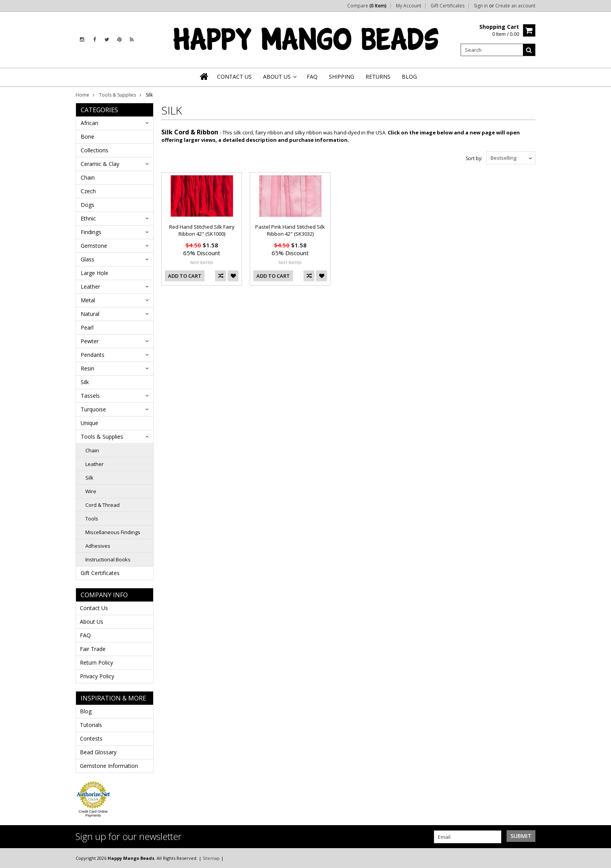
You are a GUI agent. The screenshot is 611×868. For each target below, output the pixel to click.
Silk (85, 382)
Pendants (93, 355)
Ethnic (88, 218)
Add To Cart (185, 276)
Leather (90, 287)
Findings (91, 232)
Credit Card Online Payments (93, 813)
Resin (87, 368)
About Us (92, 622)
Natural (90, 314)
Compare (367, 6)
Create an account (515, 6)
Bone (87, 137)
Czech (88, 191)
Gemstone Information (109, 766)
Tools (92, 519)
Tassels (90, 396)
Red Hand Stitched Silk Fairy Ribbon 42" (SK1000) (202, 230)
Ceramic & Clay (100, 164)
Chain (88, 177)
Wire (91, 491)
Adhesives (98, 546)
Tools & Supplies (117, 95)
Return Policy (96, 662)
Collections (94, 150)
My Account (409, 6)
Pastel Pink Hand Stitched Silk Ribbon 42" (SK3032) (290, 230)
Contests (91, 738)
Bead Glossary (98, 752)
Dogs (87, 205)
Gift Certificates (448, 6)
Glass (87, 259)
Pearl (87, 327)
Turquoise (93, 409)
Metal (88, 300)
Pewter (90, 341)
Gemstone (94, 246)
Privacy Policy (97, 676)
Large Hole (94, 273)
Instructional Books (108, 559)
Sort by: (474, 158)
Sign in (481, 6)
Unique (89, 423)
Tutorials (91, 725)
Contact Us (94, 608)
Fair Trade (93, 649)
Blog (86, 711)
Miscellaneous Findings (113, 532)
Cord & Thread (102, 505)
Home (82, 95)
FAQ (85, 635)
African (89, 123)
